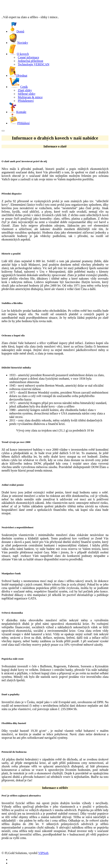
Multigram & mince (30, 97)
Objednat (18, 76)
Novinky (19, 43)
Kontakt (18, 112)
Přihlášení (19, 123)
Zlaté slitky (25, 90)
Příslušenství (26, 101)
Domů (17, 31)
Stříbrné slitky (27, 94)
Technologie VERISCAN (34, 64)
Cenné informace (28, 57)
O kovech (23, 54)
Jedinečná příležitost (31, 61)
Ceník (24, 87)
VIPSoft (43, 853)
